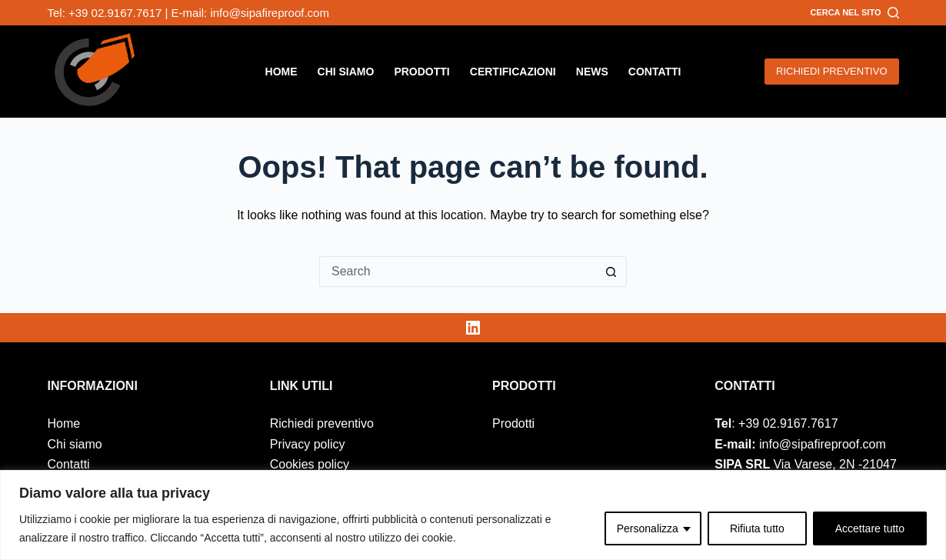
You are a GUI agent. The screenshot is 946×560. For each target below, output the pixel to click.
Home (281, 72)
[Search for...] (458, 272)
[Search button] (611, 272)
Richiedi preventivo (322, 423)
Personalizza (648, 528)
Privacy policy (308, 444)
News (592, 72)
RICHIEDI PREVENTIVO (831, 71)
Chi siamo (346, 72)
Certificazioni (513, 72)
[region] (473, 515)
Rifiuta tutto (757, 528)
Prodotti (421, 72)
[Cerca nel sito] (854, 12)
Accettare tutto (870, 528)
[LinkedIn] (473, 328)
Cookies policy (310, 464)
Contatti (655, 72)
